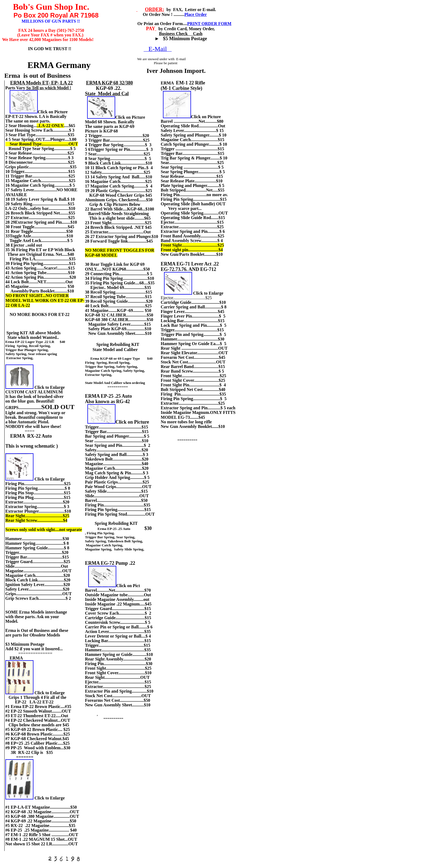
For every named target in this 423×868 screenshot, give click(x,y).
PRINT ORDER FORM (209, 24)
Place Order (195, 14)
